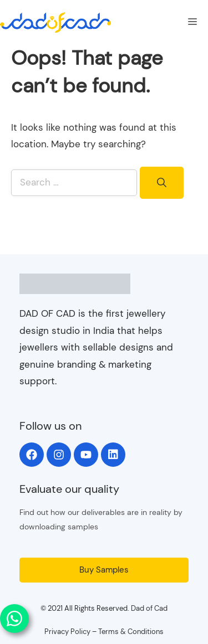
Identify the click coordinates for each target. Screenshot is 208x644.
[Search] (162, 183)
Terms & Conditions (131, 632)
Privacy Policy (67, 632)
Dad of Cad (149, 608)
